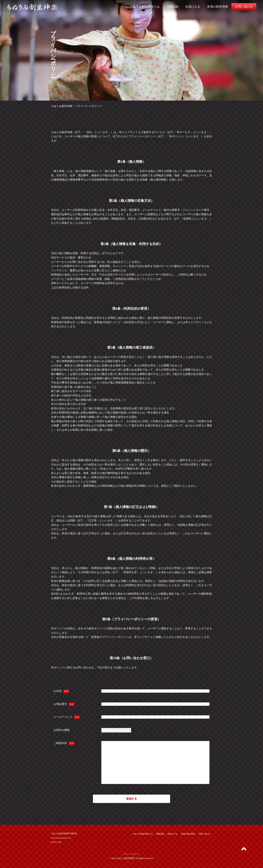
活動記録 (172, 7)
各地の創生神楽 (218, 7)
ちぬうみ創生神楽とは (145, 7)
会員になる (193, 7)
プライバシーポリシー (131, 854)
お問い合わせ (244, 7)
